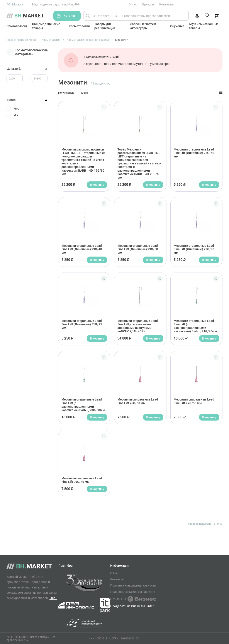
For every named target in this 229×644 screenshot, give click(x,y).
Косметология (79, 26)
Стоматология (17, 26)
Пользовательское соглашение (133, 592)
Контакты (166, 4)
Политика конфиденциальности (133, 585)
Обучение (177, 26)
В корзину (97, 185)
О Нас (133, 4)
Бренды (148, 4)
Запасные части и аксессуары (143, 26)
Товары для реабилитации (105, 26)
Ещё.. (53, 598)
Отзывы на (133, 599)
